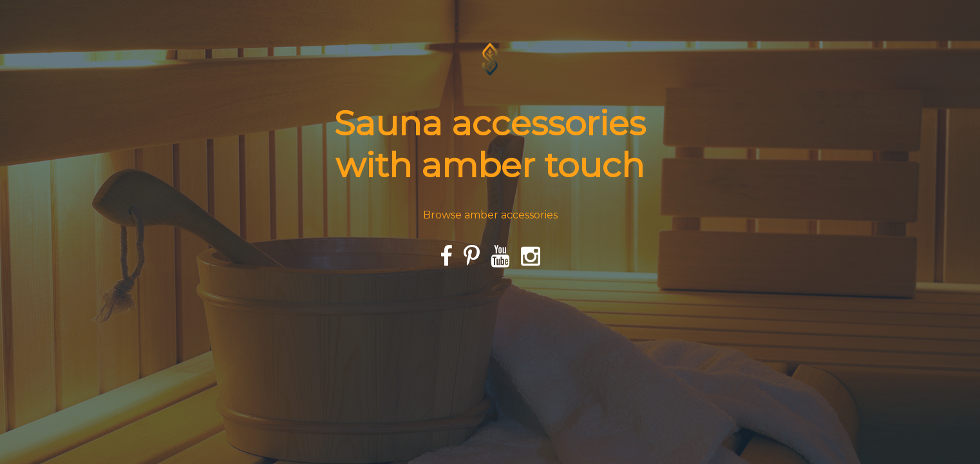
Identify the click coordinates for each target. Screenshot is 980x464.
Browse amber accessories (490, 215)
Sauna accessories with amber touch (490, 144)
